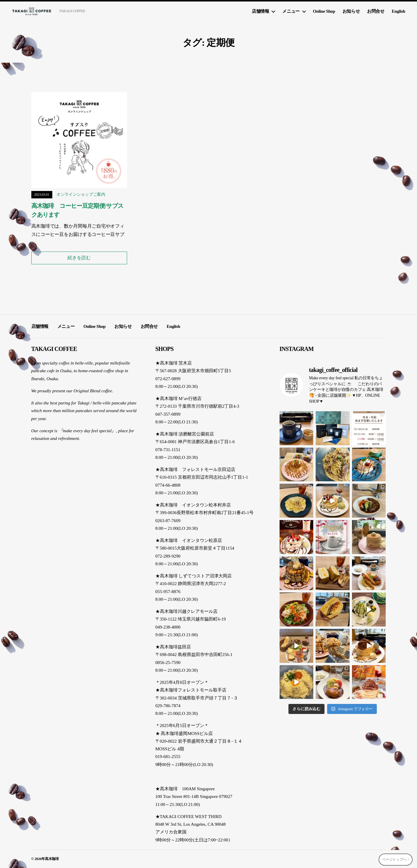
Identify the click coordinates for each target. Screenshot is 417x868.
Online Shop (324, 11)
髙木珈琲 (52, 859)
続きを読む (79, 258)
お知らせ (351, 11)
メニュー (291, 11)
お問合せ (376, 11)
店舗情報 (260, 11)
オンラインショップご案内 (81, 194)
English (399, 11)
